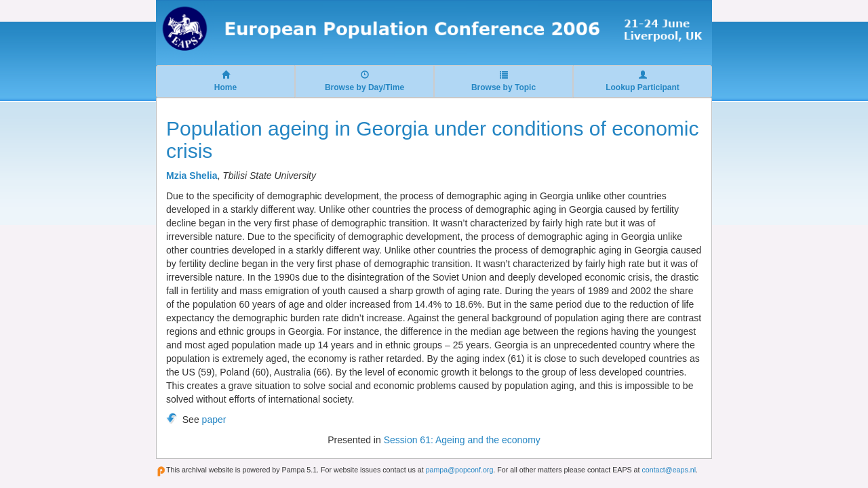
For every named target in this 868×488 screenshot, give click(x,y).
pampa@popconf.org (460, 470)
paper (214, 420)
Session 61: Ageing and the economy (462, 440)
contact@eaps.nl (669, 470)
